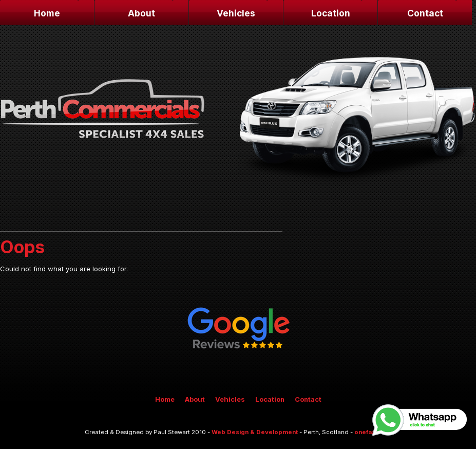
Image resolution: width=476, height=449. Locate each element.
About (141, 13)
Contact (425, 13)
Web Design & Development (255, 432)
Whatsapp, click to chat (420, 420)
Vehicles (236, 13)
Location (331, 13)
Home (47, 13)
